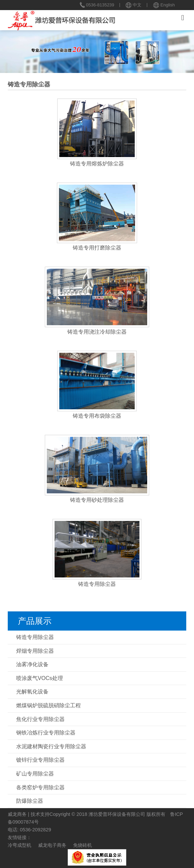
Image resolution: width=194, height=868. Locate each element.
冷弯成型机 (20, 845)
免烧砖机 (83, 845)
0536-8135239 (97, 5)
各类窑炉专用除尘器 (40, 787)
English (164, 5)
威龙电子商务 (52, 845)
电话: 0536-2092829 (29, 830)
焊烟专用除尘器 (35, 651)
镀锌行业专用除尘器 (40, 760)
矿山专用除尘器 (35, 774)
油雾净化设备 (32, 664)
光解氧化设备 (32, 692)
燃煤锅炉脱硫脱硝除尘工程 (48, 705)
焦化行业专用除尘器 (40, 719)
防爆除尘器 (30, 801)
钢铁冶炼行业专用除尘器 (46, 733)
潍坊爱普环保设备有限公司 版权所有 (127, 814)
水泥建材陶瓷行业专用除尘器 (51, 746)
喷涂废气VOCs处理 (40, 678)
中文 (134, 5)
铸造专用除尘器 (35, 637)
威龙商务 (17, 814)
